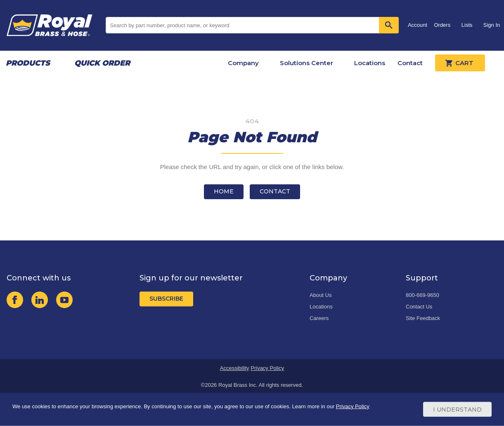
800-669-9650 (422, 295)
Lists (467, 25)
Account (418, 25)
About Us (321, 295)
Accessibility (235, 368)
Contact (410, 63)
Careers (319, 318)
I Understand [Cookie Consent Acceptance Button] (457, 410)
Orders (442, 25)
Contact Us (419, 307)
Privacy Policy (267, 368)
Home (224, 191)
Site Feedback (423, 318)
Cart (460, 63)
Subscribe (166, 299)
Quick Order (102, 63)
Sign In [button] (492, 25)
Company (243, 63)
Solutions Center (306, 63)
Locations (370, 63)
